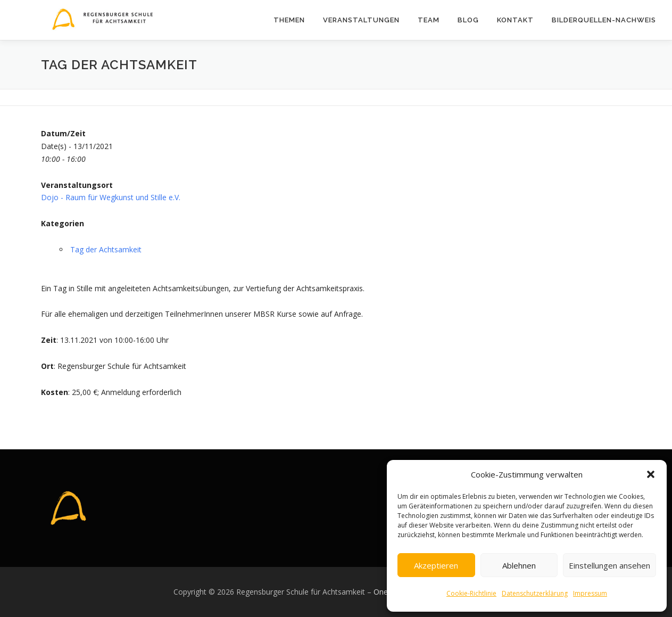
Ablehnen (519, 565)
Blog (468, 20)
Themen (289, 20)
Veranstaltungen (361, 20)
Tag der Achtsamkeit (106, 249)
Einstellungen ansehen (609, 565)
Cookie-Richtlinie (471, 593)
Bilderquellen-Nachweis (604, 20)
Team (429, 20)
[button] (651, 474)
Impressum (590, 593)
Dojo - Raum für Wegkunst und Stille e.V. (111, 197)
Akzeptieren (436, 565)
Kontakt (515, 20)
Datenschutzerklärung (535, 593)
